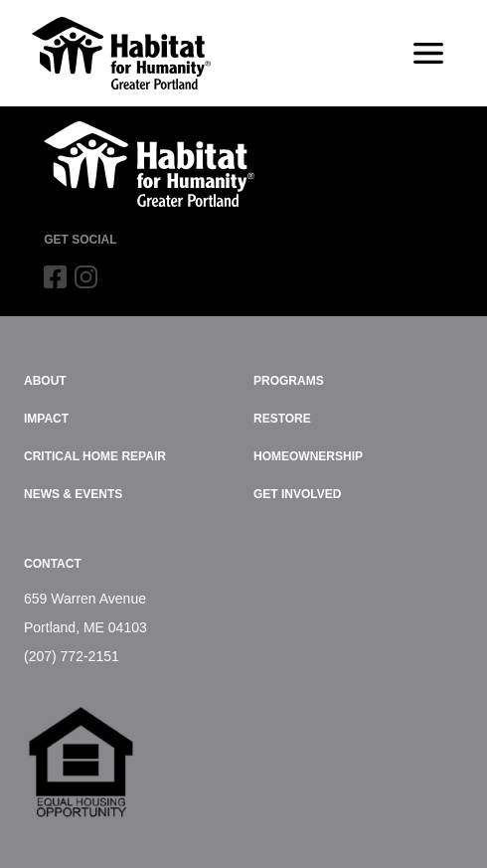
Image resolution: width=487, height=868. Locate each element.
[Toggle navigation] (428, 54)
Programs (289, 381)
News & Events (73, 494)
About (45, 381)
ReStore (282, 419)
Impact (46, 419)
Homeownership (308, 456)
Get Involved (297, 494)
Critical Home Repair (95, 456)
